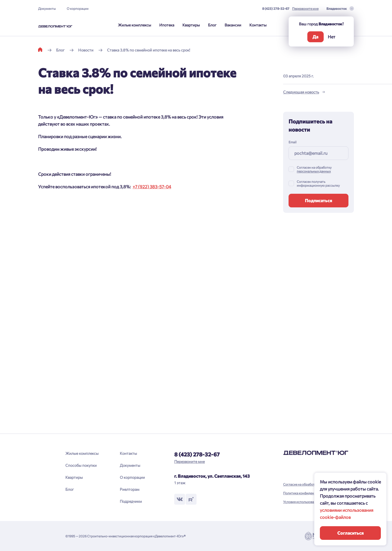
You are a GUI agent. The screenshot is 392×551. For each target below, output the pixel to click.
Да (315, 37)
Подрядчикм (131, 501)
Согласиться (350, 533)
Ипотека (167, 25)
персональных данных (314, 171)
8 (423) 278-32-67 (276, 8)
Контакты (258, 25)
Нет (332, 37)
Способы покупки (81, 465)
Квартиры (191, 25)
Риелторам (130, 489)
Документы (47, 8)
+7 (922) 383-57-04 (152, 187)
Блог (212, 25)
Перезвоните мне (305, 8)
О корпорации (78, 8)
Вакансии (233, 25)
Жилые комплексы (134, 25)
